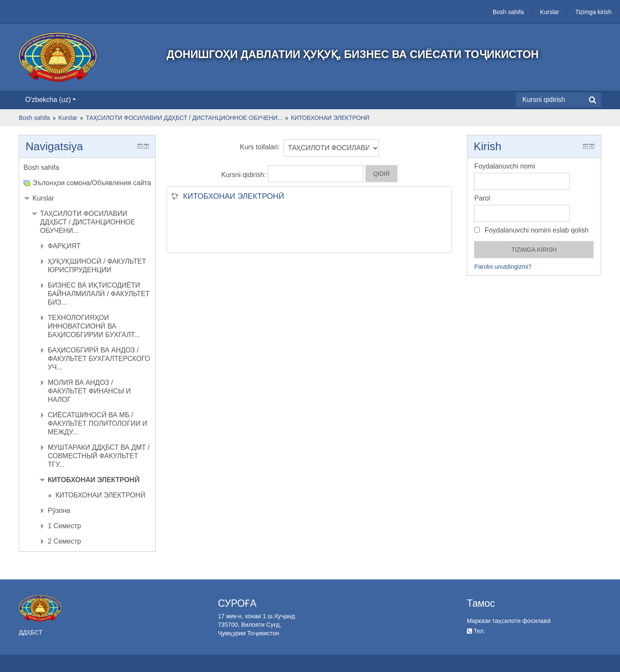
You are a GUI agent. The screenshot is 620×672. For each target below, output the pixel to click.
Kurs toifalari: (259, 147)
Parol (482, 198)
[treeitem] (87, 168)
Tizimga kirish (593, 12)
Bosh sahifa (508, 12)
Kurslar (550, 12)
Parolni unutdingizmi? (503, 267)
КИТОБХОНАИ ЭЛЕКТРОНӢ (234, 196)
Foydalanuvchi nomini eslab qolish (531, 230)
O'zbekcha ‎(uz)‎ (51, 100)
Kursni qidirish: (245, 175)
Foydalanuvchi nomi (504, 166)
